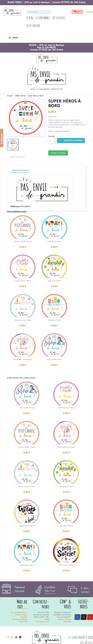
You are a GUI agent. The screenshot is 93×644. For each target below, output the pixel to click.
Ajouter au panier (71, 140)
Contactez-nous (43, 622)
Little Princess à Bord (23, 281)
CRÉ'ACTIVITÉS (57, 89)
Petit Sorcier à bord (66, 565)
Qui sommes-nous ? (19, 612)
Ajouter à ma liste (58, 153)
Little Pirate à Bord (54, 241)
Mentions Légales (20, 619)
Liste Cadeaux (33, 26)
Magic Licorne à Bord (23, 320)
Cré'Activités (59, 18)
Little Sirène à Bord (54, 359)
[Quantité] (51, 140)
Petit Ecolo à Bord (54, 281)
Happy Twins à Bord (27, 526)
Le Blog (30, 18)
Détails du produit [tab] (21, 170)
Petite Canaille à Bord (23, 241)
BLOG (33, 89)
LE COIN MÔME (43, 89)
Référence (15, 206)
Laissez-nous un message (64, 620)
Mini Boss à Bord (54, 320)
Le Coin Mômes (43, 18)
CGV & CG (23, 622)
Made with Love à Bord (23, 359)
